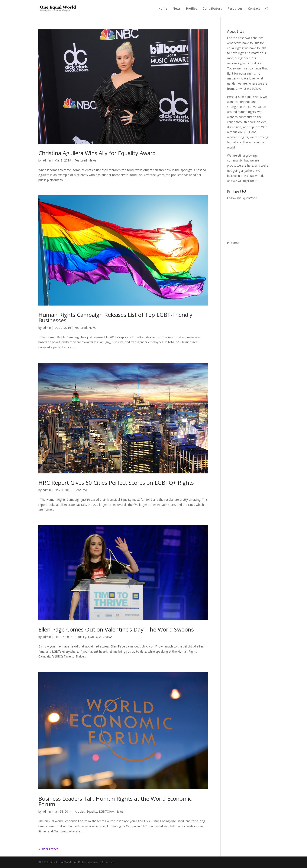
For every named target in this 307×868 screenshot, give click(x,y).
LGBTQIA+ (96, 637)
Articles (80, 811)
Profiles (192, 9)
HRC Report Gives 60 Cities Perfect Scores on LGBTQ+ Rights (116, 483)
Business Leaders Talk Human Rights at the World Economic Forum (115, 801)
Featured (81, 160)
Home (163, 9)
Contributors (212, 9)
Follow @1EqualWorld (242, 198)
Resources (235, 9)
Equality (81, 637)
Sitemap (108, 862)
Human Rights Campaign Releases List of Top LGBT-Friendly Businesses (115, 317)
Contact (254, 9)
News (177, 9)
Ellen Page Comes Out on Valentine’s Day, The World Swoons (116, 629)
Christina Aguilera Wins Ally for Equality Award (97, 153)
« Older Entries (48, 849)
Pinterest (233, 243)
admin (47, 160)
